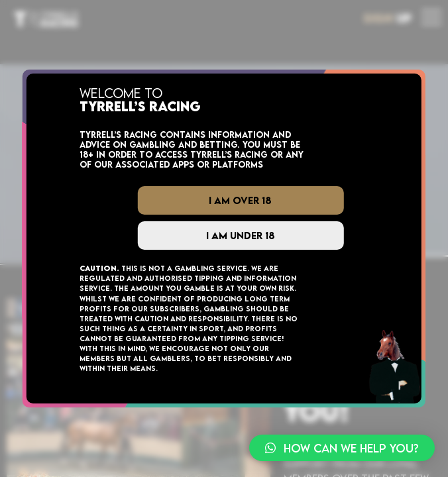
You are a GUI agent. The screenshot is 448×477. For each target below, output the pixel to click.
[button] (342, 448)
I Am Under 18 (241, 235)
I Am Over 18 (240, 200)
